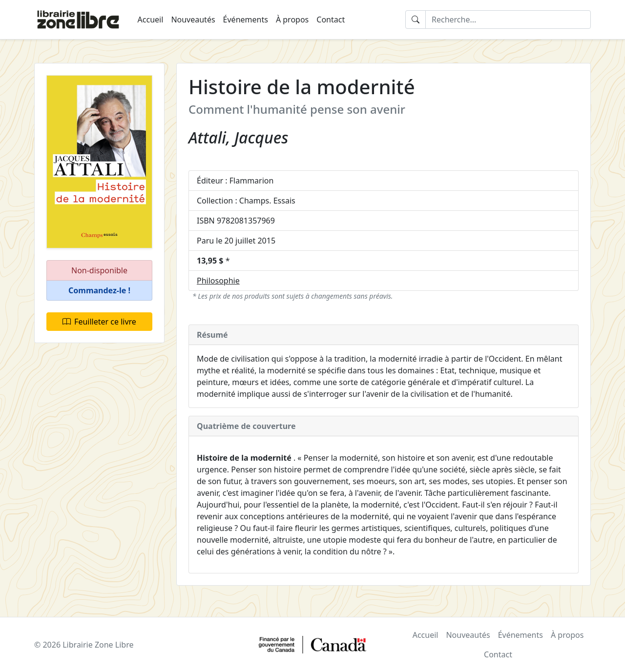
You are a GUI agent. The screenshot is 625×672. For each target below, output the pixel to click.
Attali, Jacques (238, 137)
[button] (99, 291)
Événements (246, 20)
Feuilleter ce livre (99, 322)
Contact (331, 20)
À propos (292, 20)
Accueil (151, 20)
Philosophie (218, 281)
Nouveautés (193, 20)
